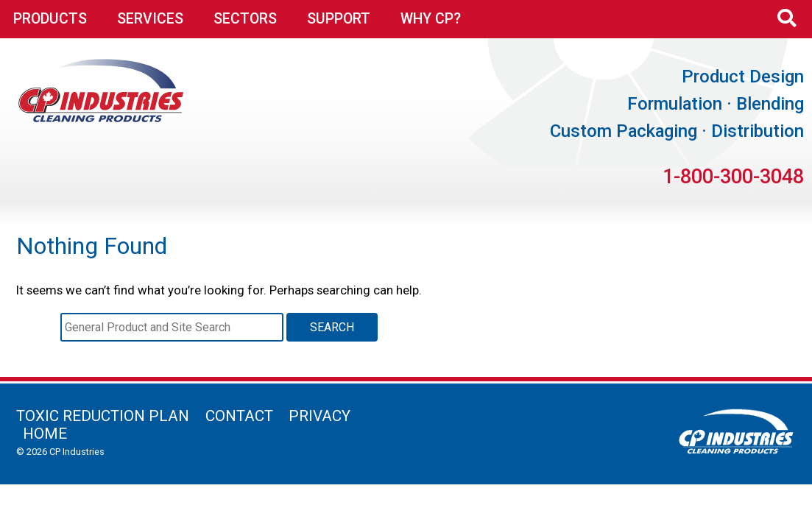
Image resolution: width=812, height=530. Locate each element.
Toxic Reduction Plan (103, 416)
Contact (239, 416)
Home (45, 434)
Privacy (319, 416)
